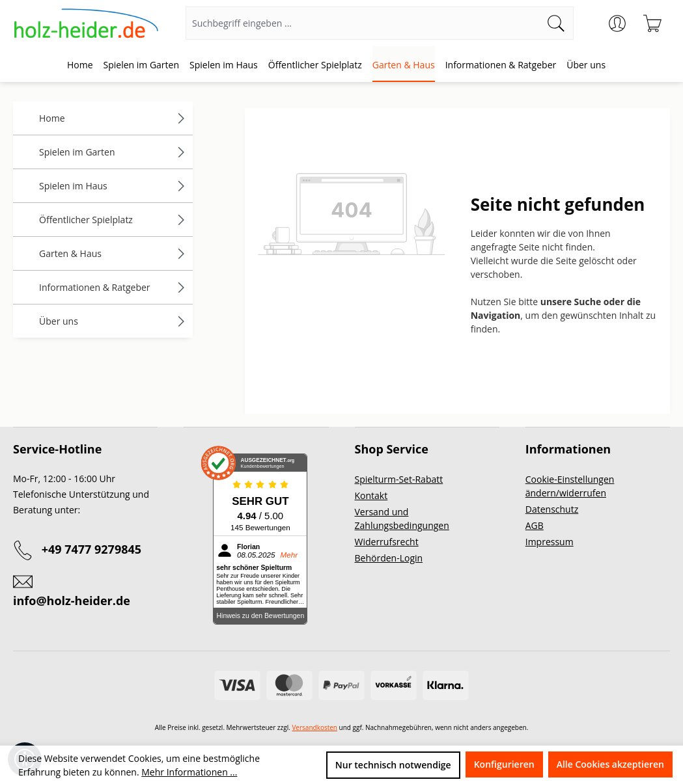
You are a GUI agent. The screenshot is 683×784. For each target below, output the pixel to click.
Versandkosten (314, 727)
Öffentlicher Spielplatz (113, 220)
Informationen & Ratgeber (113, 287)
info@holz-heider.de (72, 601)
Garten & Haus (113, 253)
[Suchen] (556, 23)
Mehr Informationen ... (189, 772)
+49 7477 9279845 (91, 549)
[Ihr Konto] (617, 23)
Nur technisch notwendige (393, 765)
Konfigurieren (504, 764)
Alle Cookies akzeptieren (610, 764)
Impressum (550, 542)
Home (113, 118)
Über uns (113, 321)
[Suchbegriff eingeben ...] (363, 23)
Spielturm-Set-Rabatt (399, 479)
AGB (535, 525)
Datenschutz (552, 509)
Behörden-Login (389, 558)
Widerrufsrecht (387, 542)
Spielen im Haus (113, 186)
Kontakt (371, 495)
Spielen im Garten (113, 152)
